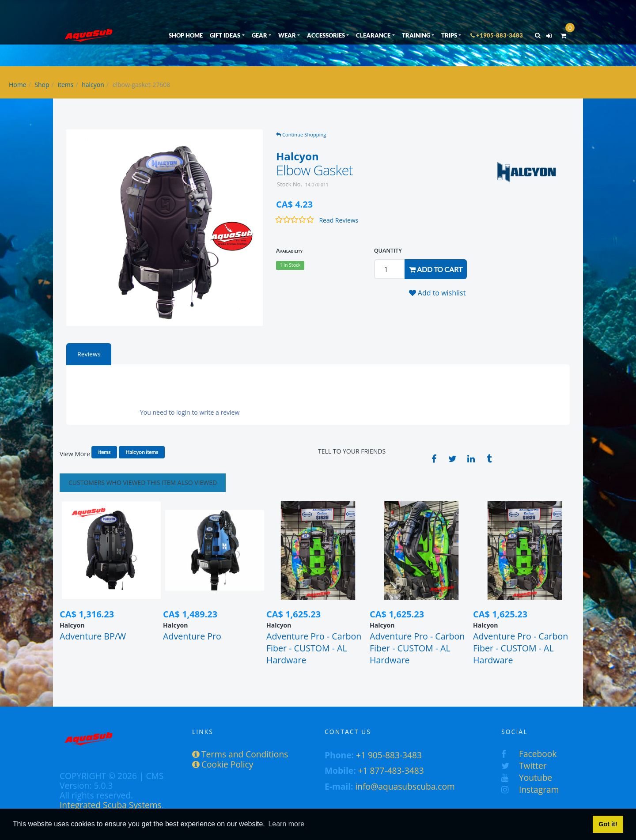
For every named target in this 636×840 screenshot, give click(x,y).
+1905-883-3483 (497, 35)
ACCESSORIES (326, 35)
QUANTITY (388, 251)
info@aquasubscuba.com (405, 786)
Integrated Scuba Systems (111, 805)
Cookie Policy (223, 764)
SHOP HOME (186, 35)
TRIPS (449, 35)
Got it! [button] (608, 824)
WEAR (287, 35)
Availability (289, 251)
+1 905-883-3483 (389, 755)
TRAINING (416, 35)
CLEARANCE (373, 35)
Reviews (89, 354)
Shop (42, 85)
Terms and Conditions (240, 754)
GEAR (259, 35)
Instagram (530, 789)
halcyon (93, 85)
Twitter (524, 766)
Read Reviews (339, 220)
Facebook (529, 754)
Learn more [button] (286, 824)
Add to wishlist (437, 293)
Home (18, 85)
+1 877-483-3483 (391, 770)
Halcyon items (142, 452)
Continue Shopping (301, 134)
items (65, 85)
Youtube (527, 778)
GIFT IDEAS (225, 35)
